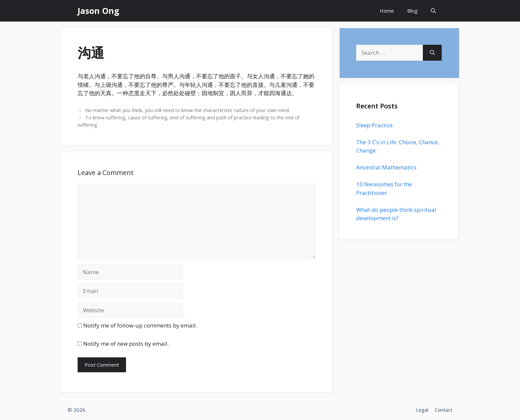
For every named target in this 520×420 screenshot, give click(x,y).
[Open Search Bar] (433, 11)
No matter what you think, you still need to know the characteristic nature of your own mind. (188, 110)
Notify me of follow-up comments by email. (140, 325)
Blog (412, 11)
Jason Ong (98, 11)
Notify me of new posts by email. (126, 344)
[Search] (432, 53)
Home (387, 11)
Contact (444, 410)
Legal (422, 410)
